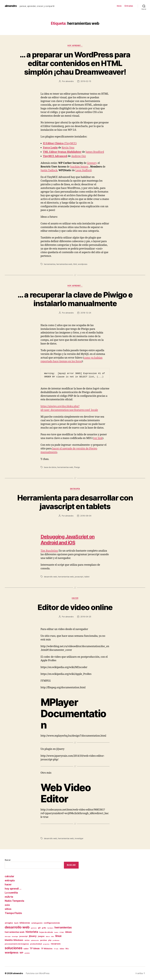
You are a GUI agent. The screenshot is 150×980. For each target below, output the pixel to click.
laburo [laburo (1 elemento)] (48, 937)
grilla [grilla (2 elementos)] (44, 928)
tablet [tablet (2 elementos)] (26, 949)
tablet (87, 577)
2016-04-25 (86, 617)
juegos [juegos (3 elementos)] (41, 936)
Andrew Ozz (79, 156)
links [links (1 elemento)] (53, 937)
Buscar (8, 860)
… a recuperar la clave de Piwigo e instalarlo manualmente (75, 299)
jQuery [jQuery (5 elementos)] (33, 936)
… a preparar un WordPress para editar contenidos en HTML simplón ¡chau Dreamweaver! (75, 63)
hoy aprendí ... (75, 46)
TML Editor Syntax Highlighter (62, 152)
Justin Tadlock (49, 170)
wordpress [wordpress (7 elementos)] (12, 952)
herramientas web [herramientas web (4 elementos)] (15, 932)
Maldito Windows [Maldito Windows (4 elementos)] (14, 940)
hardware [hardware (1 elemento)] (50, 928)
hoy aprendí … (13, 889)
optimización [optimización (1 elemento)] (35, 940)
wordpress (83, 264)
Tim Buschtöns (49, 551)
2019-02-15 (86, 81)
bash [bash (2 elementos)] (16, 923)
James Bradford (95, 152)
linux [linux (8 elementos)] (58, 936)
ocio (7, 905)
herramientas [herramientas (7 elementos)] (63, 927)
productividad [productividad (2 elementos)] (36, 944)
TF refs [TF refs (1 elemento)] (56, 949)
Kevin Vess (68, 148)
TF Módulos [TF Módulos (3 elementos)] (47, 949)
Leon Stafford (83, 170)
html (75, 264)
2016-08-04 (86, 516)
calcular (10, 876)
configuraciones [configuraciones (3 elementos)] (52, 923)
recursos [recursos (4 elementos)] (56, 944)
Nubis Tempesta (14, 901)
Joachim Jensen (79, 167)
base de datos (50, 467)
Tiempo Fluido (13, 913)
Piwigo (77, 467)
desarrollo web (50, 577)
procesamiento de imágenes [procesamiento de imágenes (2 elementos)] (17, 944)
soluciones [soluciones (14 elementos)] (13, 948)
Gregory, (92, 163)
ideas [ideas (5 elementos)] (69, 932)
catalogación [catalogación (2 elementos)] (37, 923)
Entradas (129, 6)
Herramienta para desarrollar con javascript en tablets (75, 502)
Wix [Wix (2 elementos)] (67, 949)
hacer (75, 598)
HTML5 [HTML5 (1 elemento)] (62, 932)
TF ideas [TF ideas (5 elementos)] (35, 948)
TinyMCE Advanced (55, 156)
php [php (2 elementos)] (50, 940)
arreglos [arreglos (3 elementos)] (9, 923)
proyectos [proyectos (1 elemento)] (46, 944)
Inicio (119, 6)
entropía (75, 489)
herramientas (50, 264)
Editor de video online (75, 607)
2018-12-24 (86, 313)
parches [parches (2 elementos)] (44, 940)
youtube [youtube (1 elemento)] (27, 953)
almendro (11, 6)
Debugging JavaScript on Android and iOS (68, 540)
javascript (79, 577)
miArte (9, 897)
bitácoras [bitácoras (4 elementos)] (25, 923)
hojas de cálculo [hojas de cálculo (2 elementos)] (46, 932)
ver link (98, 438)
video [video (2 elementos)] (62, 949)
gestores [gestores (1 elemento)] (34, 928)
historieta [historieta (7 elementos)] (32, 932)
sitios (8, 909)
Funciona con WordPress (38, 973)
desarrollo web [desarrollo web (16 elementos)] (17, 927)
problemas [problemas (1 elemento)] (56, 940)
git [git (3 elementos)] (39, 928)
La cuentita (11, 893)
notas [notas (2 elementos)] (27, 940)
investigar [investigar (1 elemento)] (15, 937)
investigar (79, 838)
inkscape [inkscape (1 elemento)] (8, 937)
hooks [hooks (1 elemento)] (56, 932)
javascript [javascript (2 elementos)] (24, 936)
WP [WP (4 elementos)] (21, 953)
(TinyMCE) (60, 143)
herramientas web (64, 264)
